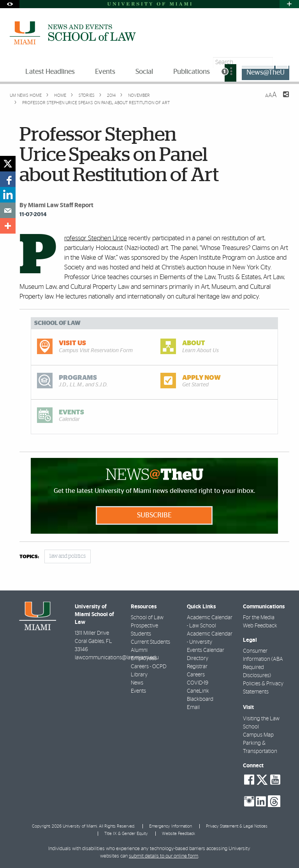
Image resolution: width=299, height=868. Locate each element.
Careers (196, 675)
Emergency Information (171, 826)
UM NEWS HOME (26, 95)
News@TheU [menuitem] (266, 73)
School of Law (147, 618)
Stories (86, 95)
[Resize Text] (271, 95)
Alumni (139, 650)
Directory (198, 658)
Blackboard (200, 699)
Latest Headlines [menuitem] (50, 72)
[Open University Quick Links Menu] (289, 4)
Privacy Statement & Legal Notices (237, 826)
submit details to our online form (164, 856)
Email (193, 707)
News (137, 683)
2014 (111, 95)
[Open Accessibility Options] (10, 4)
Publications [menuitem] (192, 72)
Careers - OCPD (149, 667)
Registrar (197, 667)
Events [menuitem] (105, 72)
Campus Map (258, 735)
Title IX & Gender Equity (126, 834)
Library (139, 675)
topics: (29, 557)
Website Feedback (179, 834)
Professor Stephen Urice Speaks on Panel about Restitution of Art (96, 103)
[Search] (282, 62)
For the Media (259, 618)
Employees (144, 658)
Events (138, 691)
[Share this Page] (281, 99)
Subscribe (154, 515)
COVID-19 (198, 683)
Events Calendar (206, 650)
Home (60, 95)
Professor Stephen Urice (96, 238)
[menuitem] (230, 73)
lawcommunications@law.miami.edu (117, 658)
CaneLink (198, 691)
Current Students (150, 642)
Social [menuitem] (144, 72)
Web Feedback (260, 626)
